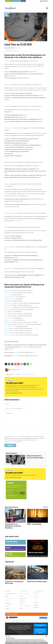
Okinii (6, 324)
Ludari (6, 316)
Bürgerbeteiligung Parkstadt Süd (39, 592)
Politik (21, 609)
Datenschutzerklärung (16, 437)
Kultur (21, 596)
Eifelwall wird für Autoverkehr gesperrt (37, 582)
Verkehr (36, 598)
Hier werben (8, 1)
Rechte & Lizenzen (22, 643)
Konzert (16, 352)
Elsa (5, 301)
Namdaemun (8, 322)
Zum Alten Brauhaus (10, 335)
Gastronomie (22, 375)
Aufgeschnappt (8, 464)
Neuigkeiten (22, 599)
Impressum (38, 643)
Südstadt (36, 605)
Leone (6, 312)
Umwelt (36, 595)
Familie (7, 596)
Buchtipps (7, 591)
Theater (15, 356)
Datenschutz (31, 643)
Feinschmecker (18, 221)
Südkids (7, 601)
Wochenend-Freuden (12, 496)
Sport (36, 603)
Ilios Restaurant (9, 307)
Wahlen (36, 600)
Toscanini (7, 329)
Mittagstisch (31, 375)
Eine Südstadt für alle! (11, 594)
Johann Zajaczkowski (18, 48)
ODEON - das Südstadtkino (34, 524)
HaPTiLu (7, 305)
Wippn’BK (7, 331)
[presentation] (15, 432)
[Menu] (47, 8)
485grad (7, 291)
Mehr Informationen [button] (19, 632)
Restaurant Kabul (9, 269)
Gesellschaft (8, 604)
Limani (6, 314)
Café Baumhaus (8, 293)
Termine (23, 1)
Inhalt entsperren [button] (40, 625)
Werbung (36, 608)
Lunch (27, 375)
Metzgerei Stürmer (9, 320)
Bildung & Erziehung (10, 599)
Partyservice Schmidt (10, 327)
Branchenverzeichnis (16, 1)
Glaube (7, 606)
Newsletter (22, 601)
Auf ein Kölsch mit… (24, 591)
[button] (6, 364)
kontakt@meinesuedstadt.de (10, 442)
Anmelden (22, 493)
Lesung (22, 347)
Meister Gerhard (9, 318)
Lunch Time (6, 41)
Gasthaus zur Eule (9, 303)
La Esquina (7, 310)
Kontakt (14, 643)
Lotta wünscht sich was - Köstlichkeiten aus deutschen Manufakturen (13, 526)
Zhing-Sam (7, 333)
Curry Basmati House (10, 297)
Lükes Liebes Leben (24, 594)
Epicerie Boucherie (9, 299)
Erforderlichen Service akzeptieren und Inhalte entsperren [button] (40, 631)
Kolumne (7, 609)
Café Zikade (7, 295)
